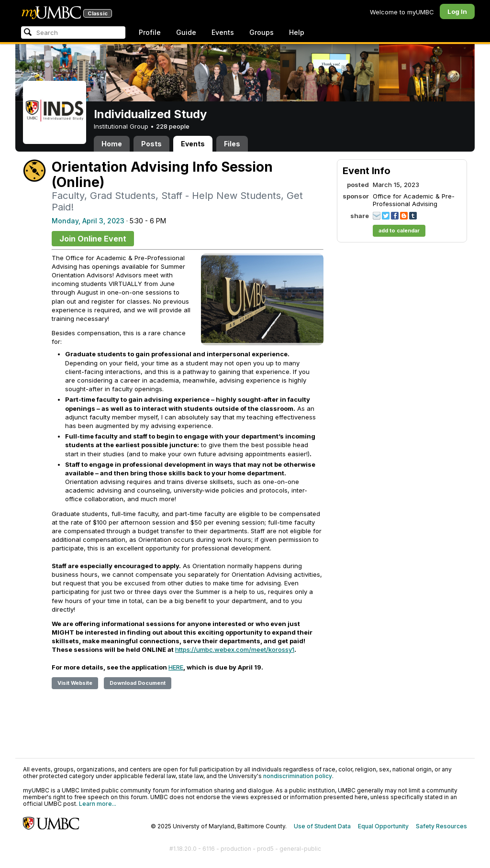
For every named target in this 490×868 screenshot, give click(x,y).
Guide (186, 32)
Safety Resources (441, 826)
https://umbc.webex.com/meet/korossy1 (235, 649)
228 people (173, 126)
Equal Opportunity (383, 826)
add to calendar (399, 231)
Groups (262, 32)
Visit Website (75, 683)
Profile (150, 32)
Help (297, 32)
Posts (151, 144)
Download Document (138, 683)
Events (223, 32)
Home (112, 144)
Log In (457, 11)
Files (232, 144)
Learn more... (98, 804)
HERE (176, 667)
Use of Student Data (322, 826)
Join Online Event (93, 239)
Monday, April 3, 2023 (88, 221)
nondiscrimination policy (298, 776)
